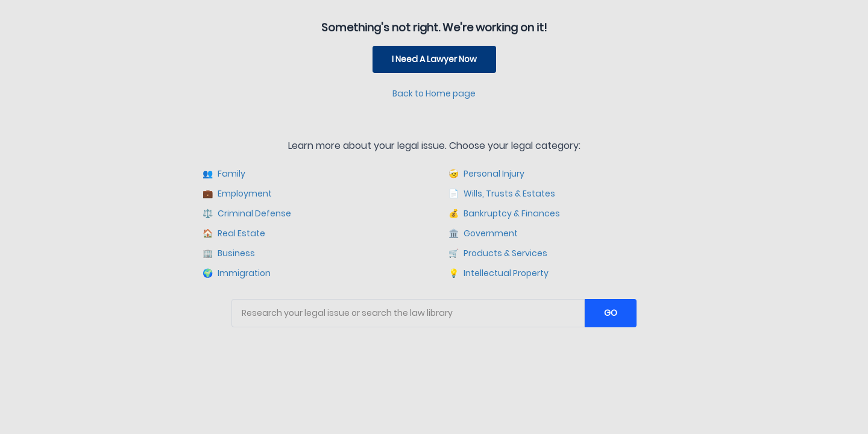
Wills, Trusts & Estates (502, 194)
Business (229, 253)
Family (224, 174)
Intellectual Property (498, 273)
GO (611, 313)
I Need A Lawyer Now (434, 59)
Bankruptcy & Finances (504, 214)
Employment (237, 194)
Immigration (237, 273)
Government (483, 234)
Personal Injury (486, 174)
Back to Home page (434, 93)
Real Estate (234, 234)
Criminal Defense (247, 214)
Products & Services (498, 253)
